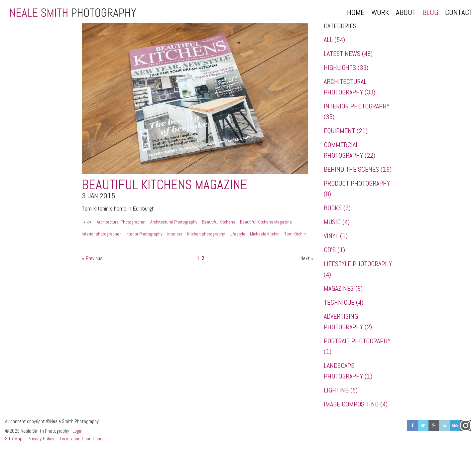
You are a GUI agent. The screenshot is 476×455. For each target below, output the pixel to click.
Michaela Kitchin (265, 234)
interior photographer (101, 234)
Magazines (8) (343, 288)
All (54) (334, 40)
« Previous (92, 258)
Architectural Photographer (121, 222)
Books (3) (337, 208)
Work (380, 12)
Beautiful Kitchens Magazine (165, 185)
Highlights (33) (346, 68)
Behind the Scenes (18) (358, 169)
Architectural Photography (174, 222)
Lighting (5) (341, 390)
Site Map (14, 439)
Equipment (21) (346, 131)
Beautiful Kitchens (219, 222)
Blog (430, 12)
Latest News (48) (348, 54)
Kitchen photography (206, 234)
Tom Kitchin (295, 234)
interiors (175, 234)
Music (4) (337, 222)
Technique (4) (344, 302)
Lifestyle (238, 234)
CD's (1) (334, 250)
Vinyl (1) (336, 236)
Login (77, 431)
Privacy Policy (41, 439)
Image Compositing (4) (356, 404)
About (406, 12)
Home (356, 12)
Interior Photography (144, 234)
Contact (459, 12)
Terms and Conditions (81, 439)
